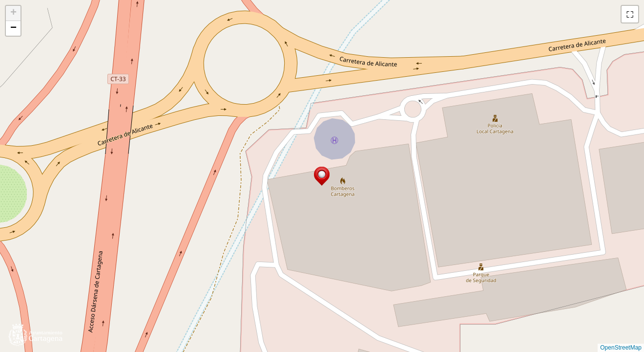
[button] (322, 176)
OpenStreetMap (621, 348)
